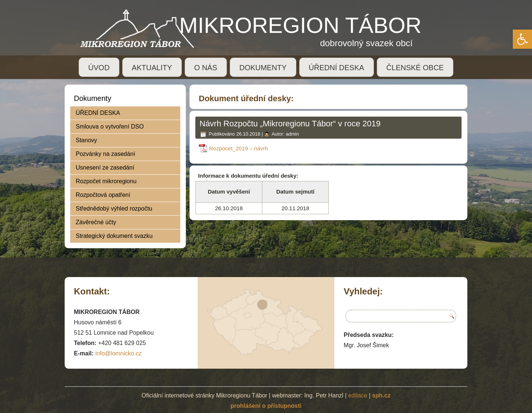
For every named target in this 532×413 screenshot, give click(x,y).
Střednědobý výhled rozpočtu (114, 209)
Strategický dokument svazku (114, 236)
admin (292, 134)
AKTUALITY (152, 68)
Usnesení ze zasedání (105, 168)
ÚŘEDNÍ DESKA (337, 68)
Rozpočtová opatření (103, 195)
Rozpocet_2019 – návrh (238, 148)
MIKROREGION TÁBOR (300, 25)
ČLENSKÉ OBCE (415, 68)
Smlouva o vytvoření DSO (110, 127)
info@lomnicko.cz (119, 353)
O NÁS (206, 68)
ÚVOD (99, 68)
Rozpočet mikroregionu (106, 181)
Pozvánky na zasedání (105, 154)
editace (358, 395)
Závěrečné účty (96, 222)
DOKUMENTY (263, 68)
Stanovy (86, 140)
